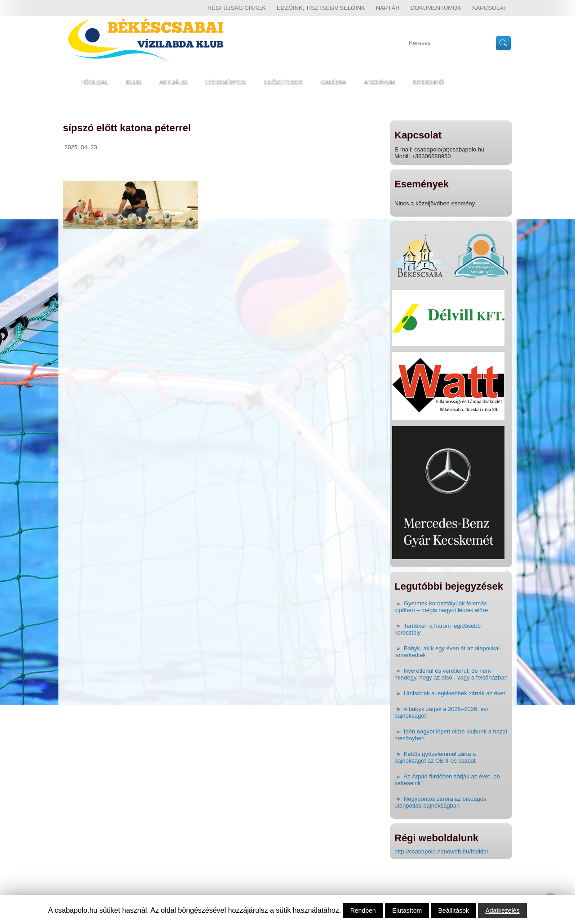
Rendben (363, 911)
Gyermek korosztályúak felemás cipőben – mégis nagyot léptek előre (441, 607)
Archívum (379, 82)
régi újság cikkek (237, 8)
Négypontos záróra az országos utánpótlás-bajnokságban (440, 802)
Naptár (388, 8)
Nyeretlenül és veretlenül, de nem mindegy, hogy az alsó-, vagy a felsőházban (451, 674)
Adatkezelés (502, 911)
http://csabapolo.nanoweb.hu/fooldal (441, 851)
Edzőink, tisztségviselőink (321, 8)
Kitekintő (429, 82)
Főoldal (95, 82)
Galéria (333, 82)
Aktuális (174, 82)
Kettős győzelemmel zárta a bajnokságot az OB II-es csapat (435, 757)
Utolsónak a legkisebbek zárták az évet (454, 693)
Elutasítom (407, 911)
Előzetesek (284, 82)
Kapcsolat (489, 8)
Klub (134, 82)
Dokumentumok (436, 8)
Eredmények (226, 82)
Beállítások (454, 911)
